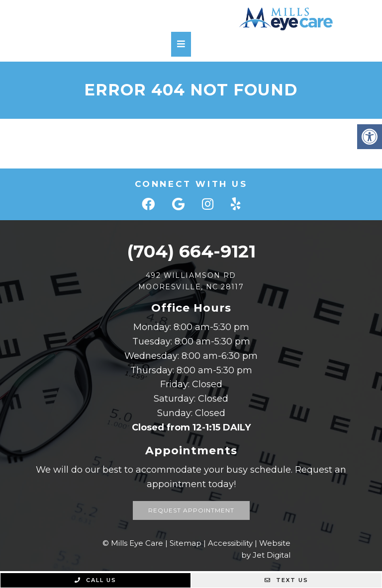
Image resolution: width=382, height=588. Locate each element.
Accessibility (230, 543)
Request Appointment (191, 510)
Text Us (286, 580)
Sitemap (186, 543)
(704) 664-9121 (191, 251)
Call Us (95, 580)
